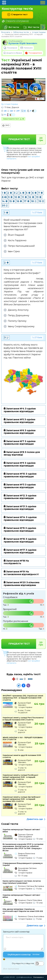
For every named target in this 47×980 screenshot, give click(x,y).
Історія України (39, 32)
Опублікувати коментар (24, 955)
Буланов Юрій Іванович (23, 43)
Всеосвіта (6, 32)
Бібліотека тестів (21, 32)
